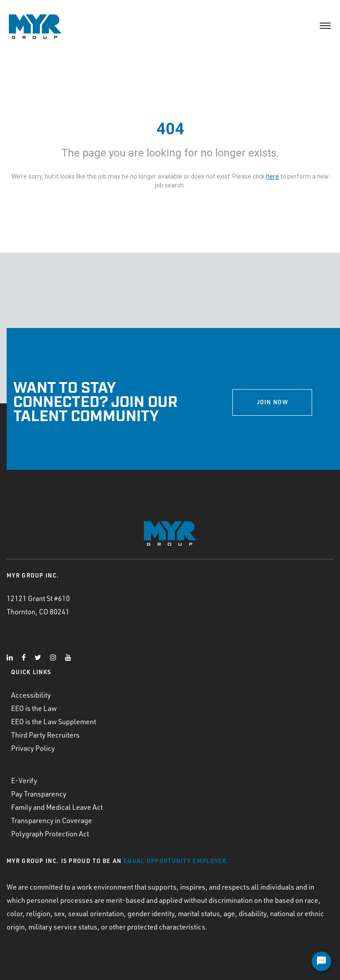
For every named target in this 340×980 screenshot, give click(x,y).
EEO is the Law (34, 708)
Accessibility (31, 695)
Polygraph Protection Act (50, 834)
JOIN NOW (272, 402)
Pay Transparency (39, 794)
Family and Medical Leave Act (57, 807)
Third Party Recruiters (45, 735)
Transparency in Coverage (52, 820)
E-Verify (24, 780)
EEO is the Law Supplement (54, 721)
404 (170, 129)
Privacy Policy (33, 748)
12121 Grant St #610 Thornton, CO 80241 (38, 605)
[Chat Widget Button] (321, 961)
